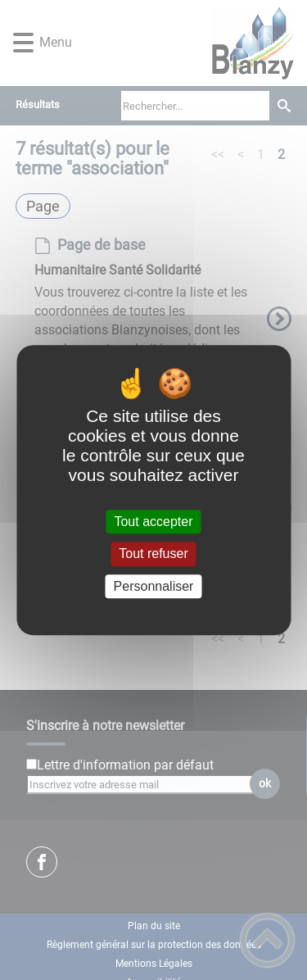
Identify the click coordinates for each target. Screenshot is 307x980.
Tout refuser (153, 554)
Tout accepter (153, 522)
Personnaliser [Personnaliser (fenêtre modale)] (154, 586)
